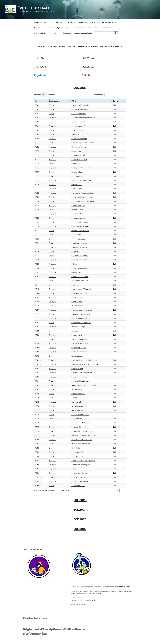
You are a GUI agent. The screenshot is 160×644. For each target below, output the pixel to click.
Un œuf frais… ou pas (79, 160)
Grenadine (75, 164)
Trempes (75, 469)
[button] (47, 101)
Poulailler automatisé (79, 352)
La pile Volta (76, 235)
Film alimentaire (78, 214)
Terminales (84, 22)
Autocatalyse (76, 151)
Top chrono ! (76, 402)
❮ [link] (118, 490)
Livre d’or (56, 33)
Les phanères (76, 176)
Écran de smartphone (80, 339)
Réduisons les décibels (80, 277)
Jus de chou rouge (78, 486)
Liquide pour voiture (79, 377)
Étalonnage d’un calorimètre (82, 193)
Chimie (52, 105)
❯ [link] (125, 490)
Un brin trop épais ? (79, 348)
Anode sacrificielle (78, 122)
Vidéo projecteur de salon (81, 168)
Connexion (60, 22)
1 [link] (121, 490)
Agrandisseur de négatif (81, 465)
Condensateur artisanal (80, 226)
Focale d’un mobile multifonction (84, 385)
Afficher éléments (45, 95)
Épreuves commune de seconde (85, 28)
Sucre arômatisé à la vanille (82, 289)
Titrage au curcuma (79, 114)
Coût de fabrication (79, 239)
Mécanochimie (77, 210)
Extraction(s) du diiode (80, 222)
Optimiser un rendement (81, 444)
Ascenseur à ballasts (79, 247)
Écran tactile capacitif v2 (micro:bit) (85, 364)
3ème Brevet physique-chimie (59, 28)
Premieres (38, 28)
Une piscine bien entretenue (82, 197)
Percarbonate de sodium (81, 105)
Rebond (74, 264)
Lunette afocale (77, 302)
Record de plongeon (79, 243)
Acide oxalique (77, 172)
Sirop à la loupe (77, 456)
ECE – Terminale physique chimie (104, 22)
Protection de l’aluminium (81, 323)
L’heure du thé (77, 419)
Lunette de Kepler (78, 206)
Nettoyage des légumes (80, 231)
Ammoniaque (77, 356)
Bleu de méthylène (78, 427)
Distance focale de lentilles (82, 310)
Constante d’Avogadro (80, 109)
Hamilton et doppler (79, 147)
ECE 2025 (40, 58)
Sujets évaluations (41, 33)
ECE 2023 (40, 67)
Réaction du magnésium (81, 314)
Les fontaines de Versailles (81, 180)
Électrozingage (77, 335)
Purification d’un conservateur (83, 201)
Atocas (74, 398)
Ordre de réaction (78, 306)
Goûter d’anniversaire (80, 260)
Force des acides (78, 410)
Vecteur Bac (34, 8)
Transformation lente (79, 406)
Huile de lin (76, 448)
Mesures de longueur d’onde (82, 431)
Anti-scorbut (76, 331)
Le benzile (75, 251)
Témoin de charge (78, 327)
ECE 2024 (88, 58)
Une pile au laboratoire (80, 268)
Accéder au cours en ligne (43, 22)
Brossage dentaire (78, 155)
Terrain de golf (77, 389)
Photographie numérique (81, 318)
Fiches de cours (108, 28)
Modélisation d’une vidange (82, 440)
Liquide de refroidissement (82, 373)
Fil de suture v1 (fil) (78, 477)
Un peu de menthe (78, 218)
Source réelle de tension (80, 473)
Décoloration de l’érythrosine (82, 423)
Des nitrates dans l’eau (80, 281)
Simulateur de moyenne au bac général (77, 33)
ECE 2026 (80, 88)
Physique (52, 118)
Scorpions (75, 134)
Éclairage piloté (77, 369)
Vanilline (75, 285)
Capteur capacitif (78, 126)
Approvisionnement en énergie (83, 118)
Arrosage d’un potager (80, 343)
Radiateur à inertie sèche (81, 381)
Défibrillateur (76, 272)
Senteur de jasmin (78, 394)
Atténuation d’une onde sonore (83, 461)
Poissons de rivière (79, 130)
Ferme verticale (77, 189)
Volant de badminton (79, 139)
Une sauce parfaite (78, 452)
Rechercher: (99, 95)
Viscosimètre (76, 297)
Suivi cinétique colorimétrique (83, 143)
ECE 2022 (88, 67)
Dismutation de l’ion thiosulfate (83, 435)
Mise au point (76, 185)
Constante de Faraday (80, 256)
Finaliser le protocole (79, 293)
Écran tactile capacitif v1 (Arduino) (84, 360)
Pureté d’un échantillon (80, 415)
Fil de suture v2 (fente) (80, 481)
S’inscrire (71, 22)
